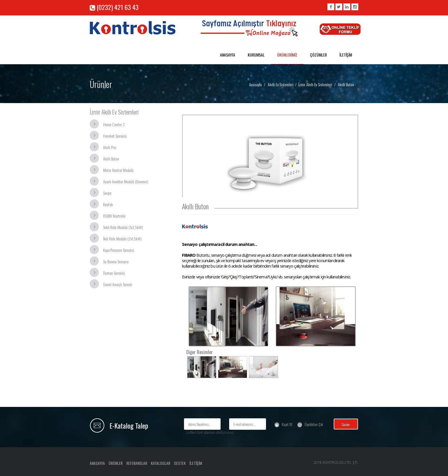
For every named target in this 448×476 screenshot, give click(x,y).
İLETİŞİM (346, 55)
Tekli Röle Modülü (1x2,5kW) (123, 227)
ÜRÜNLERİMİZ (287, 55)
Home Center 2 (114, 124)
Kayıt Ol (287, 424)
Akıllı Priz (110, 147)
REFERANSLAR (137, 463)
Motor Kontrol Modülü (118, 170)
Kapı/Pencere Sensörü (119, 250)
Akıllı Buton (111, 159)
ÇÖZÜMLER (318, 55)
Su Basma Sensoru (116, 261)
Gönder (346, 424)
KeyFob (108, 204)
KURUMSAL (256, 55)
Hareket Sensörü (115, 136)
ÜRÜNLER (116, 463)
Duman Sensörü (114, 273)
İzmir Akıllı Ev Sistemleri (315, 84)
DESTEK (180, 463)
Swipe (107, 193)
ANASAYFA (228, 55)
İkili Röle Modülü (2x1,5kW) (122, 239)
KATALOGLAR (161, 463)
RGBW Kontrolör (114, 216)
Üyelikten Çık (314, 424)
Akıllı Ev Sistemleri (281, 84)
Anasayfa (255, 84)
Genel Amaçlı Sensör (118, 284)
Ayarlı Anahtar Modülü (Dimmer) (126, 181)
